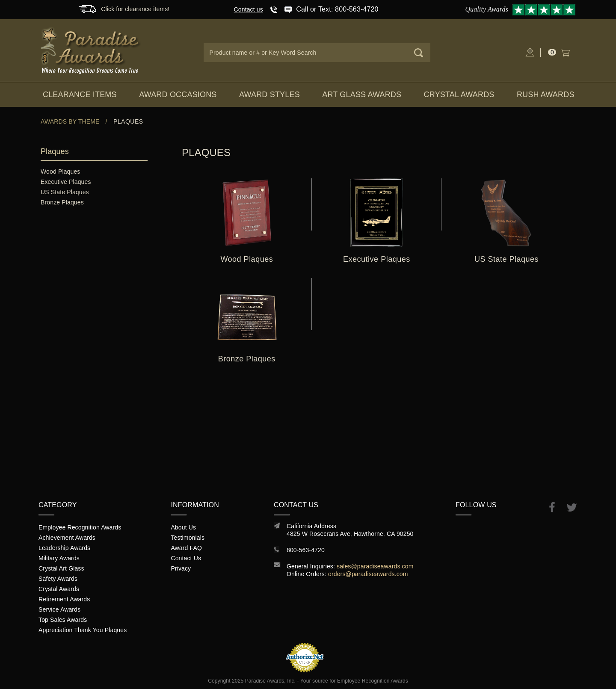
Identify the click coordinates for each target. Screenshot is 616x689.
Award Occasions (178, 95)
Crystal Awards (459, 95)
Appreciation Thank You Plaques (83, 630)
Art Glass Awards (362, 95)
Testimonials (188, 538)
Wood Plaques (60, 172)
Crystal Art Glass (61, 568)
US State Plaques (65, 192)
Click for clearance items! (135, 9)
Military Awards (59, 558)
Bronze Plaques (62, 202)
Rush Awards (546, 95)
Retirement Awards (64, 599)
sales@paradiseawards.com (375, 566)
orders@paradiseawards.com (368, 574)
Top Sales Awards (63, 620)
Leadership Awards (64, 548)
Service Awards (59, 609)
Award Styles (269, 95)
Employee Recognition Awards (80, 527)
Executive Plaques (66, 182)
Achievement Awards (67, 538)
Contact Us (186, 558)
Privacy (181, 568)
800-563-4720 (306, 550)
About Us (183, 527)
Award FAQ (186, 548)
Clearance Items (80, 95)
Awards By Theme (70, 121)
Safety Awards (58, 579)
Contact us (249, 9)
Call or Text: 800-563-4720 (337, 9)
